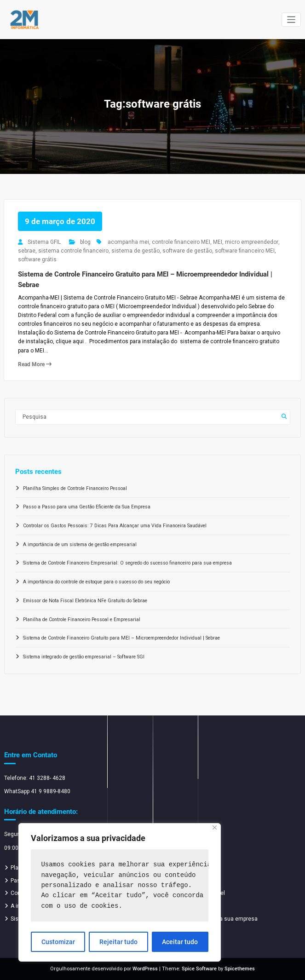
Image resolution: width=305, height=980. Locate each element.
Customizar (58, 942)
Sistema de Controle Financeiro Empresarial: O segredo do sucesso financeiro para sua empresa (127, 563)
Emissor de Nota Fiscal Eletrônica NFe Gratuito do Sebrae (85, 601)
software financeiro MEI (245, 251)
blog (85, 242)
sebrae (27, 251)
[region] (120, 892)
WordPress (145, 969)
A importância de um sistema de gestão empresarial (80, 545)
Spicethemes (240, 969)
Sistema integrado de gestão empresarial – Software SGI (84, 657)
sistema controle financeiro (73, 251)
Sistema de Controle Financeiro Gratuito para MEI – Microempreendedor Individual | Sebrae (121, 638)
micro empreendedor (252, 242)
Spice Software (199, 969)
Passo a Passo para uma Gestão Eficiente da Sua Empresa (87, 507)
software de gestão (187, 251)
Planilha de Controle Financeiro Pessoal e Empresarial (82, 620)
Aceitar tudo (180, 942)
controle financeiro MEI (181, 242)
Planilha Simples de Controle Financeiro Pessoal (75, 488)
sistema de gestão (135, 251)
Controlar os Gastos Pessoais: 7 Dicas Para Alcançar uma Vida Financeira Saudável (115, 526)
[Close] (215, 827)
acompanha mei (128, 242)
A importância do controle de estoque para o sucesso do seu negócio (96, 582)
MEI (218, 242)
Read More (35, 364)
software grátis (37, 259)
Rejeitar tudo (118, 942)
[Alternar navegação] (291, 20)
